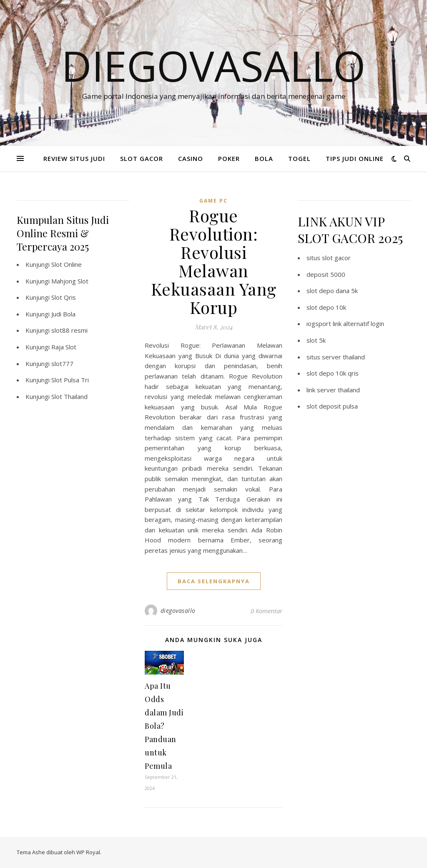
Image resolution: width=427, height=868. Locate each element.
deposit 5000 (326, 274)
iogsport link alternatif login (345, 324)
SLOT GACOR (142, 158)
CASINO (191, 158)
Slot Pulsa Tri (70, 380)
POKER (229, 158)
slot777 (62, 364)
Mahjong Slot (70, 281)
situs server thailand (336, 357)
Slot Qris (64, 297)
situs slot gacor (329, 258)
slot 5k (316, 340)
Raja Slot (64, 347)
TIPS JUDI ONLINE (355, 158)
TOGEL (299, 158)
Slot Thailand (69, 396)
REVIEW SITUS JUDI (74, 158)
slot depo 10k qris (333, 373)
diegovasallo (178, 611)
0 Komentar (266, 611)
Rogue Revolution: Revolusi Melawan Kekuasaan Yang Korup (214, 261)
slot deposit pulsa (332, 406)
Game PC (213, 201)
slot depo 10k (326, 307)
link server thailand (333, 390)
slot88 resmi (69, 330)
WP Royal (88, 852)
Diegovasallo (213, 65)
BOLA (264, 158)
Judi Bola (63, 314)
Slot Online (67, 264)
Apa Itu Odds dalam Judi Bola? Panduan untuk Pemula (164, 726)
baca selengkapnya (214, 581)
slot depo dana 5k (332, 291)
